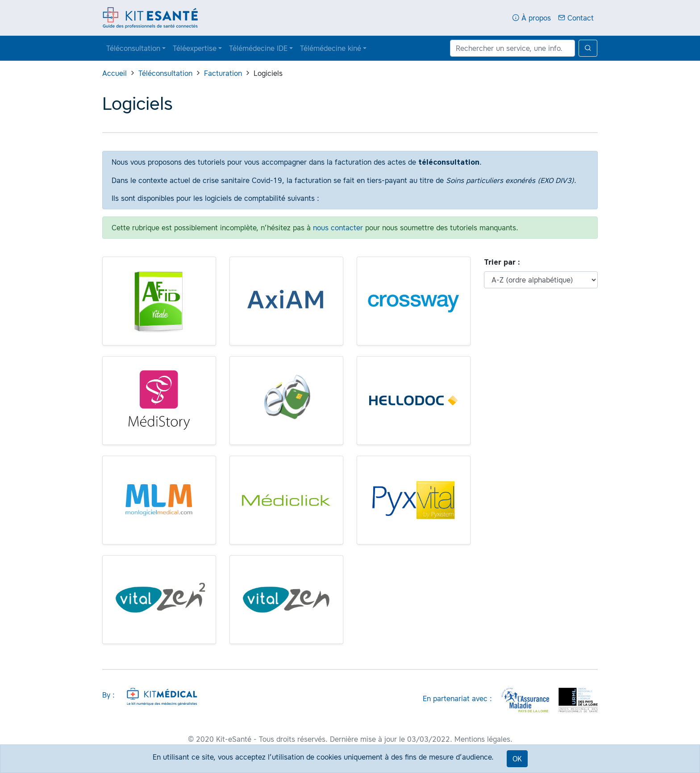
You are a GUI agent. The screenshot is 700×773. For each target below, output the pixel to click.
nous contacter (338, 228)
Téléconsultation (133, 48)
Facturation (223, 73)
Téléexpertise (195, 48)
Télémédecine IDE (258, 48)
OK (517, 759)
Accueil (115, 73)
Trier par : (502, 262)
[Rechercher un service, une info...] (512, 48)
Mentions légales (482, 739)
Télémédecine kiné (331, 48)
